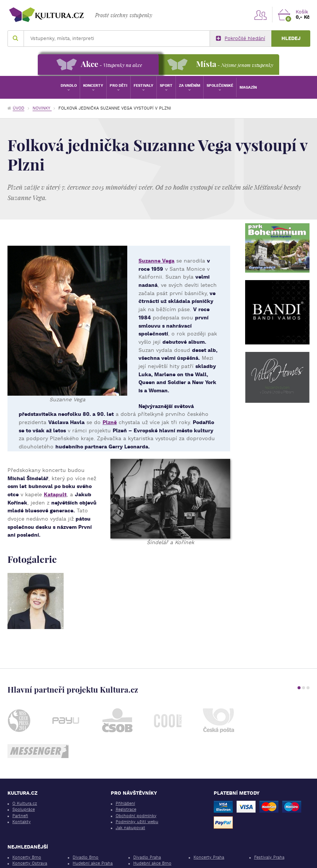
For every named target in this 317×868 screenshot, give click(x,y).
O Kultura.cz (25, 803)
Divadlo (69, 85)
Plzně (110, 422)
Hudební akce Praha (93, 863)
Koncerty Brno (27, 857)
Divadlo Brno (86, 857)
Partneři (20, 816)
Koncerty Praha (209, 857)
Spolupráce (24, 809)
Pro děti (118, 85)
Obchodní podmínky (136, 816)
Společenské (220, 85)
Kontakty (22, 822)
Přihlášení (125, 803)
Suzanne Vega (156, 261)
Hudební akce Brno (152, 863)
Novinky (42, 108)
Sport (166, 85)
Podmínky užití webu (137, 822)
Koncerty (93, 85)
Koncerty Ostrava (30, 863)
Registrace (126, 809)
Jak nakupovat (130, 828)
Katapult (55, 494)
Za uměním (190, 85)
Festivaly (144, 85)
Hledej (291, 38)
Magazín (248, 87)
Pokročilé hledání (240, 39)
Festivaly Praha (269, 857)
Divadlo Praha (147, 857)
